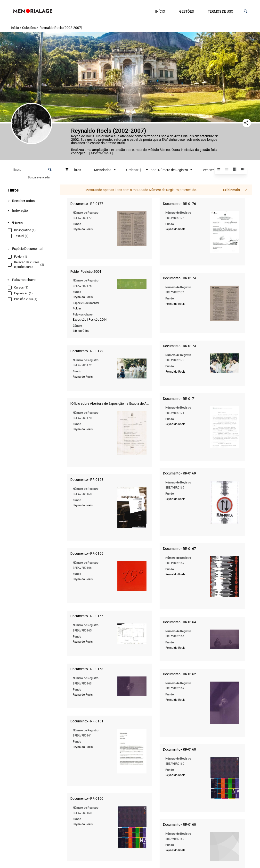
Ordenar (132, 170)
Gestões (187, 11)
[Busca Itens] (33, 170)
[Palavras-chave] (25, 289)
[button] (246, 11)
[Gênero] (25, 232)
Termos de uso (221, 11)
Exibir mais (231, 190)
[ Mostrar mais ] (101, 153)
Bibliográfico (196, 268)
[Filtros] (73, 170)
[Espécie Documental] (25, 259)
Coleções (29, 28)
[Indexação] (25, 211)
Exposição (194, 257)
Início (160, 11)
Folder (192, 245)
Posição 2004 (212, 257)
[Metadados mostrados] (105, 170)
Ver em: (209, 170)
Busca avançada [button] (39, 177)
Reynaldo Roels (83, 229)
